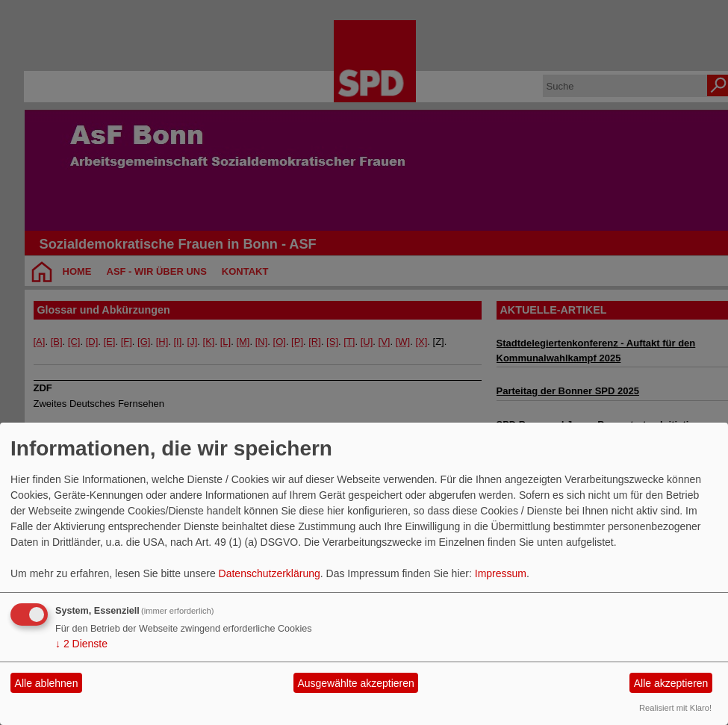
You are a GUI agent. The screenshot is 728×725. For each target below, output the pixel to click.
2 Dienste (81, 644)
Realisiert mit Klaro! (675, 708)
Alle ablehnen (47, 683)
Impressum (501, 573)
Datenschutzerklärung (270, 573)
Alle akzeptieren (671, 683)
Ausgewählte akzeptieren (355, 683)
